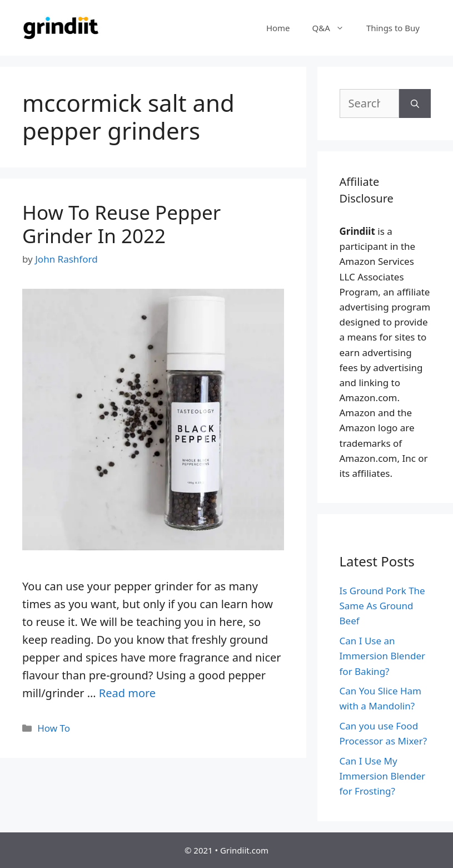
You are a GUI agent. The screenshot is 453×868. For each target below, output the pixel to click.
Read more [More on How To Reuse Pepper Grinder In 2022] (127, 693)
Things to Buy (393, 28)
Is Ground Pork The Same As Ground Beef (382, 606)
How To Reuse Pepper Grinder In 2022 (121, 224)
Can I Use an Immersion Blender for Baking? (383, 656)
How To (54, 728)
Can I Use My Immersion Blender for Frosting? (383, 776)
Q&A (334, 28)
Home (278, 28)
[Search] (415, 103)
